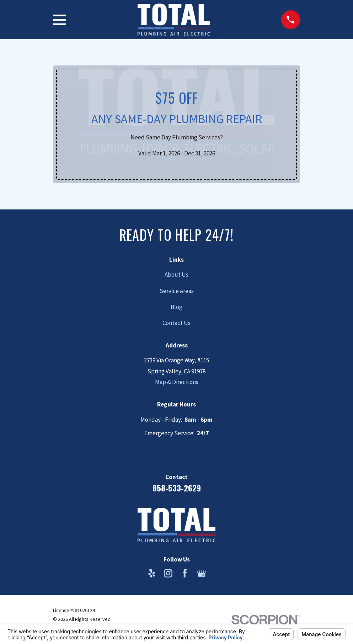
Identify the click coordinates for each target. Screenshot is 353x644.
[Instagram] (168, 573)
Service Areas (177, 291)
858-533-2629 (177, 488)
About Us (176, 275)
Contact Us (176, 323)
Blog (176, 307)
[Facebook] (185, 573)
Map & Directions (177, 382)
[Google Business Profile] (202, 573)
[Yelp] (152, 573)
